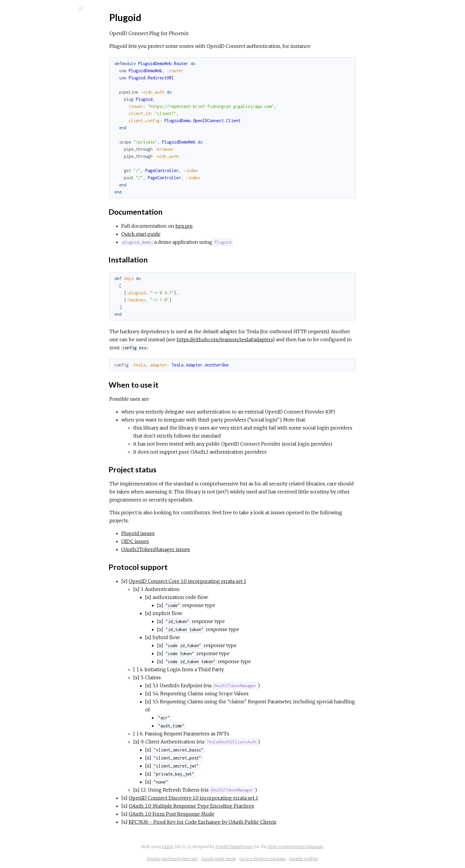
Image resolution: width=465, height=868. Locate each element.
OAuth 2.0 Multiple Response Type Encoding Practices (236, 806)
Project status (37, 115)
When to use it (37, 109)
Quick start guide (186, 234)
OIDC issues (180, 541)
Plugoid (26, 79)
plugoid (28, 24)
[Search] (45, 9)
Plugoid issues (183, 533)
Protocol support (40, 122)
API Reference (34, 71)
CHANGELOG (34, 140)
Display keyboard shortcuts (217, 859)
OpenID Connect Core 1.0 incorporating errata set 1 (232, 581)
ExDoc (212, 847)
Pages (21, 46)
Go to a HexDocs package (307, 859)
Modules (25, 54)
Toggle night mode (263, 859)
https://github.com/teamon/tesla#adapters (269, 339)
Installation (33, 102)
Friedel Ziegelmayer (279, 847)
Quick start (30, 132)
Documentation (38, 96)
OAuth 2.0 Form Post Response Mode (216, 814)
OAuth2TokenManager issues (200, 549)
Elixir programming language (340, 847)
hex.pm (229, 226)
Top (26, 89)
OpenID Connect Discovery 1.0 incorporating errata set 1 (238, 798)
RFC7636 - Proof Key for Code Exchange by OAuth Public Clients (247, 822)
